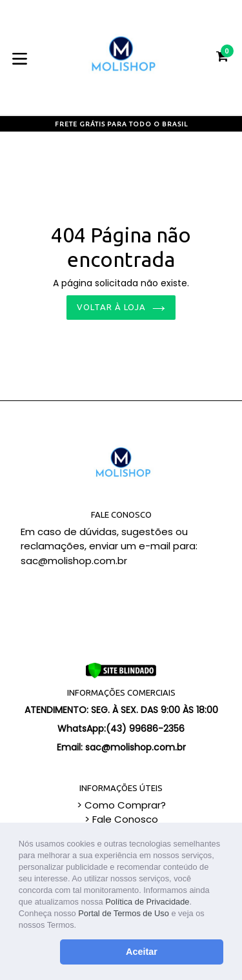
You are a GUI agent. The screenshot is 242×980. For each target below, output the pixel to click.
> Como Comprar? (121, 805)
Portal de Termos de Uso (124, 913)
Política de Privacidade (147, 902)
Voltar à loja (121, 307)
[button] (80, 926)
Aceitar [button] (142, 952)
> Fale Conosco (121, 819)
